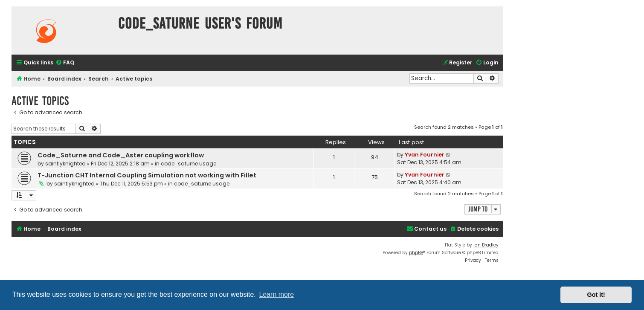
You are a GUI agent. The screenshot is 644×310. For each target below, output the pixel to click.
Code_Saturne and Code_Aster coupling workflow (121, 155)
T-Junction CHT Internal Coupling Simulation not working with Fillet (147, 175)
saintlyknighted (65, 164)
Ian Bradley (486, 245)
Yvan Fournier (425, 155)
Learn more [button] (276, 294)
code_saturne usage (189, 164)
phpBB (416, 253)
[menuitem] (65, 63)
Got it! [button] (596, 295)
